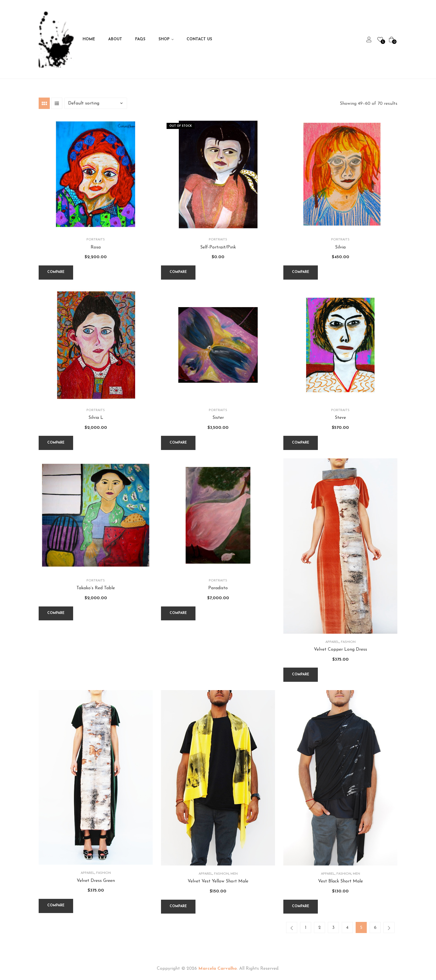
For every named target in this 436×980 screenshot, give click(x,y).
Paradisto (218, 588)
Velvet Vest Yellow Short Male (218, 881)
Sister (218, 418)
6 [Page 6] (375, 928)
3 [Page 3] (333, 928)
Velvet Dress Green (96, 881)
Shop (164, 39)
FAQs (140, 39)
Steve (340, 418)
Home (89, 39)
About (115, 39)
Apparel (332, 642)
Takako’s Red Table (96, 588)
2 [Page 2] (320, 928)
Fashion (348, 642)
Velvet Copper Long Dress (340, 650)
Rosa (96, 247)
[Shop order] (96, 103)
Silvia (340, 247)
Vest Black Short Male (340, 881)
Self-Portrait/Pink (218, 247)
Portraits (96, 240)
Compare (56, 272)
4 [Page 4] (347, 928)
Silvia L (96, 418)
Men (234, 874)
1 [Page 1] (306, 928)
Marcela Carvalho (218, 969)
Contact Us (199, 39)
